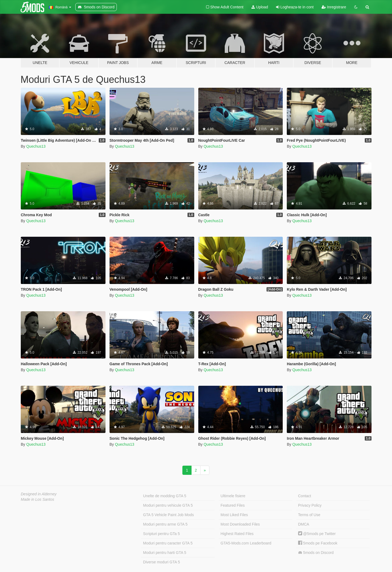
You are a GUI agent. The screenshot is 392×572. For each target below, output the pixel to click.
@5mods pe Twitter (317, 534)
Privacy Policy (310, 505)
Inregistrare (334, 7)
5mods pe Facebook (318, 543)
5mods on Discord (316, 553)
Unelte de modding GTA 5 (165, 496)
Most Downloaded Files (240, 524)
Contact (305, 496)
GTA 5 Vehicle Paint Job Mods (168, 515)
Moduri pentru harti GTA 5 (165, 553)
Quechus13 (36, 146)
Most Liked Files (234, 515)
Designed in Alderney (39, 494)
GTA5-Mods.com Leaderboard (246, 543)
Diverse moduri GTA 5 (161, 562)
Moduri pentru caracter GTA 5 (168, 543)
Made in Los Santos (38, 499)
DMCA (304, 524)
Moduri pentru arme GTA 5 (165, 524)
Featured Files (233, 505)
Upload (260, 7)
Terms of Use (309, 515)
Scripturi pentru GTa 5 (161, 534)
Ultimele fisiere (233, 496)
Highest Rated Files (237, 534)
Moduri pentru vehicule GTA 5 (168, 505)
